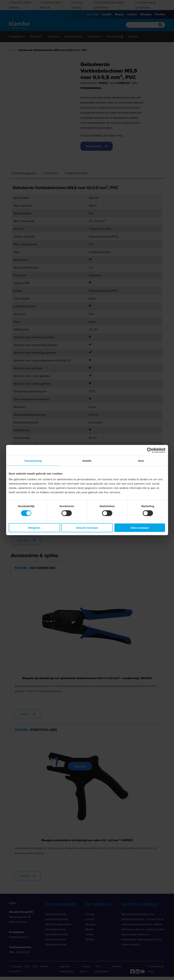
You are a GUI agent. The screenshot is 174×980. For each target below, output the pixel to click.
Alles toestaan (140, 528)
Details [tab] (87, 461)
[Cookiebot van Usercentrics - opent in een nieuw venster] (150, 450)
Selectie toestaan (87, 528)
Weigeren (34, 528)
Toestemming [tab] (33, 461)
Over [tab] (141, 461)
